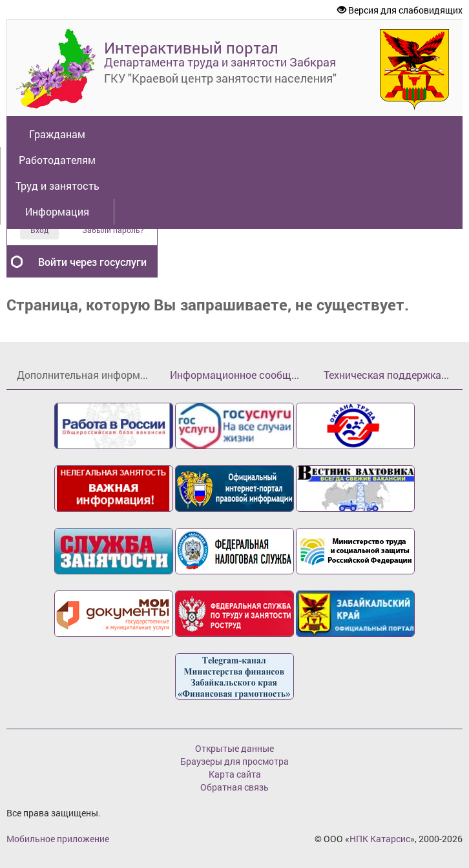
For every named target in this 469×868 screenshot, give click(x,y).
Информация (57, 211)
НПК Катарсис (380, 839)
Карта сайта (235, 774)
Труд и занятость (57, 186)
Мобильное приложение (58, 839)
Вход (39, 230)
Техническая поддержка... (386, 375)
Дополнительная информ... (82, 375)
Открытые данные (234, 748)
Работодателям (57, 160)
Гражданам (57, 134)
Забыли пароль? (113, 230)
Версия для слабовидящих (400, 10)
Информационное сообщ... (234, 375)
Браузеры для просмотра (234, 761)
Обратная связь (234, 787)
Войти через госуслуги (92, 262)
